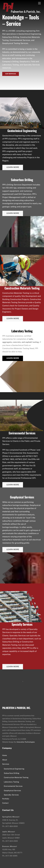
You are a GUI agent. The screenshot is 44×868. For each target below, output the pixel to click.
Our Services (11, 74)
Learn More (13, 167)
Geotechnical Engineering (14, 769)
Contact (5, 803)
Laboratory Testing (11, 782)
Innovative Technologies (26, 742)
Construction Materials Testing (16, 777)
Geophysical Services (12, 790)
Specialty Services (11, 795)
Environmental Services (13, 786)
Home (5, 755)
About (5, 760)
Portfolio (6, 799)
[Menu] (39, 3)
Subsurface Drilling (12, 773)
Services (6, 764)
